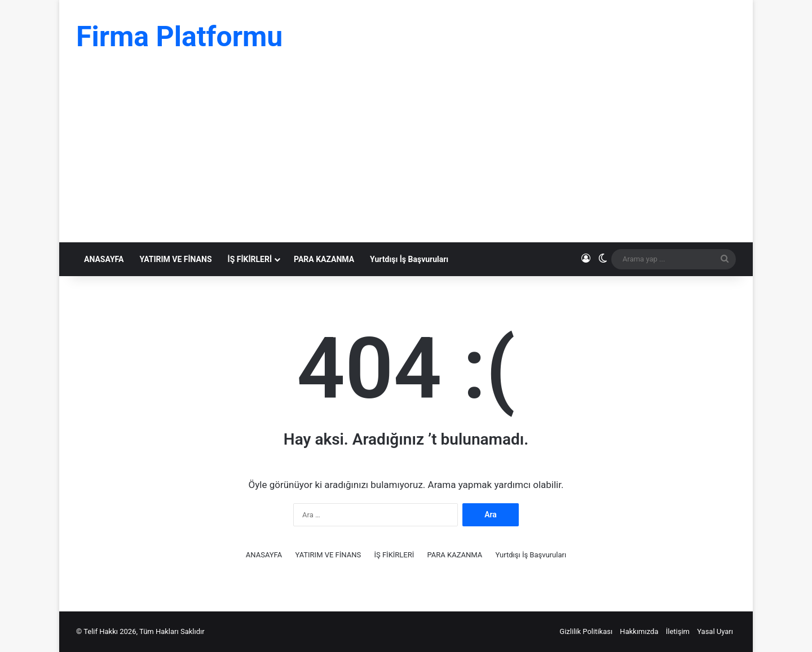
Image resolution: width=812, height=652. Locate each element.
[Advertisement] (406, 158)
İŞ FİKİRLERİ (250, 259)
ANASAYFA (104, 259)
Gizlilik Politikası (586, 631)
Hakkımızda (639, 631)
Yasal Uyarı (715, 631)
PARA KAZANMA (324, 259)
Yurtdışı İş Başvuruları (409, 259)
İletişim (678, 631)
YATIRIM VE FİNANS (175, 259)
